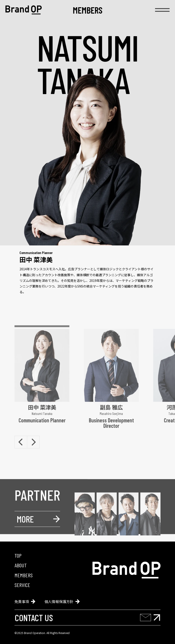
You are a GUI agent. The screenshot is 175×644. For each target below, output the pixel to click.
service (22, 585)
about (21, 565)
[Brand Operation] (24, 10)
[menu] (162, 10)
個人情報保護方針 (62, 601)
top (18, 555)
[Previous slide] (21, 454)
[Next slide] (33, 454)
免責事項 (25, 601)
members (88, 10)
